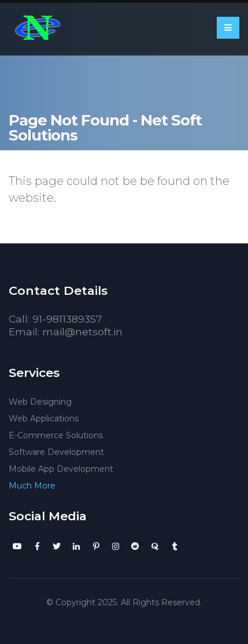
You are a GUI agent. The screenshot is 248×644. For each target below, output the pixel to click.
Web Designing (40, 402)
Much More (32, 486)
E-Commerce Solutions (56, 435)
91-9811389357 (67, 319)
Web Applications (44, 419)
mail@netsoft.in (82, 332)
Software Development (56, 452)
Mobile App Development (61, 469)
